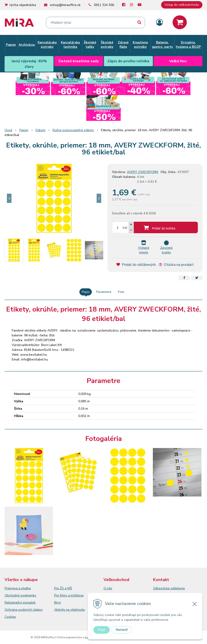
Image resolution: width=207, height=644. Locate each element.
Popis (86, 292)
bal (125, 228)
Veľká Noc (178, 61)
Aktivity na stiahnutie (70, 610)
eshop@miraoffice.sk (65, 5)
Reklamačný (14, 603)
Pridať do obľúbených (136, 265)
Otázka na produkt (176, 265)
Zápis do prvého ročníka (128, 61)
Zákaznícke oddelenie (169, 588)
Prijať (102, 630)
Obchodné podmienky (20, 595)
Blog (57, 603)
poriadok (29, 603)
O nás (108, 588)
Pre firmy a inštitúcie (69, 595)
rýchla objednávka (23, 5)
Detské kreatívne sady (79, 61)
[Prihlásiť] (159, 23)
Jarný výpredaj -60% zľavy (29, 64)
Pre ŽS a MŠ (63, 588)
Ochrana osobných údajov (24, 610)
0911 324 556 (104, 5)
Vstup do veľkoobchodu (182, 5)
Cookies (10, 617)
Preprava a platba (18, 588)
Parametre (104, 292)
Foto (121, 292)
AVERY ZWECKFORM (143, 172)
